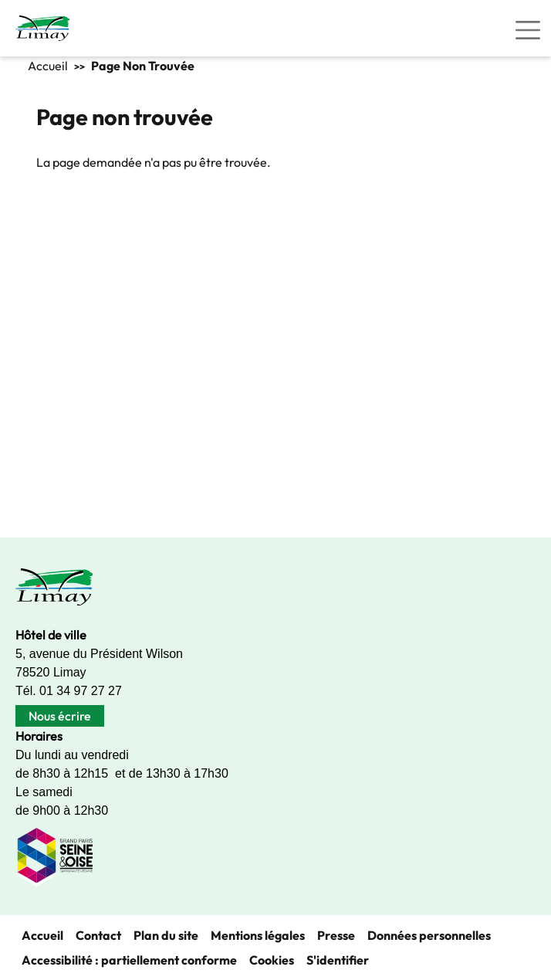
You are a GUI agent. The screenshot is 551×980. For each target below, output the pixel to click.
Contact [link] (98, 935)
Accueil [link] (48, 66)
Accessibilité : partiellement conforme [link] (129, 960)
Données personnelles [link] (429, 935)
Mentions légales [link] (258, 935)
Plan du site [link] (166, 935)
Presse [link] (336, 935)
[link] (42, 28)
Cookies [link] (272, 960)
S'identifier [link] (338, 960)
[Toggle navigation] (528, 30)
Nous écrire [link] (60, 716)
